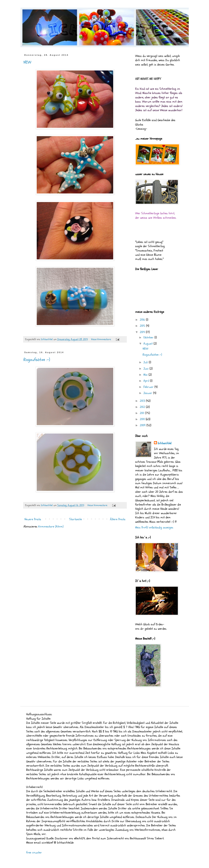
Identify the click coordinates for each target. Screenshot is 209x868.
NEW (27, 62)
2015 (143, 326)
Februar (149, 387)
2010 (143, 419)
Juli (146, 362)
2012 (143, 407)
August (148, 344)
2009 (143, 425)
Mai (146, 375)
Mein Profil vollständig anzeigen (154, 527)
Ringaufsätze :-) (37, 360)
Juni (146, 369)
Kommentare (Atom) (51, 527)
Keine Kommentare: (102, 339)
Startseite (76, 519)
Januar (148, 393)
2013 (143, 401)
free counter (34, 853)
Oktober (149, 337)
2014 (143, 332)
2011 (142, 413)
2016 (143, 320)
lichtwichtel (165, 443)
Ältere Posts (118, 519)
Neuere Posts (33, 519)
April (147, 381)
